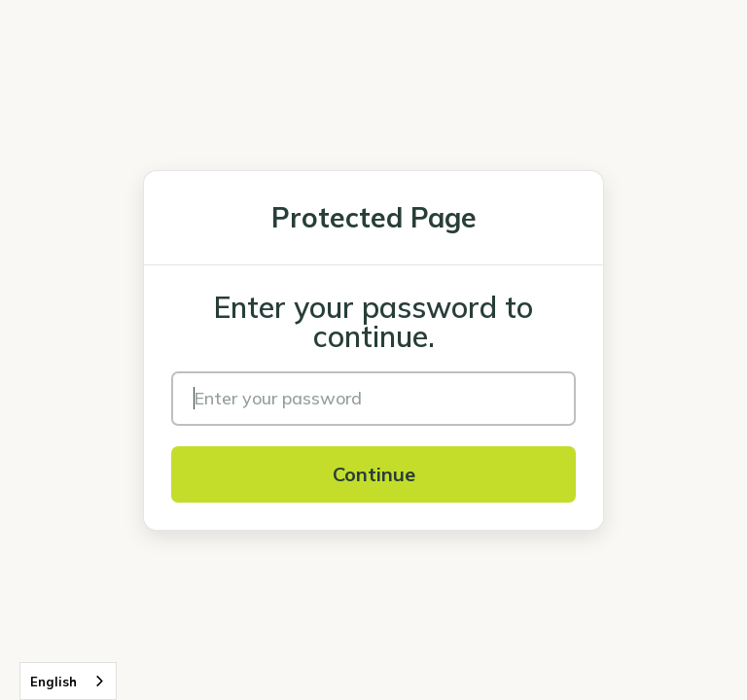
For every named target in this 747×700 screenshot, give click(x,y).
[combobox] (68, 681)
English (53, 682)
